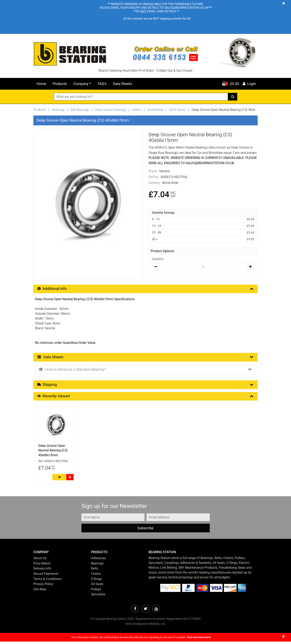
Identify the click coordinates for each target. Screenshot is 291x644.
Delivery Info (42, 571)
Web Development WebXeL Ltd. (145, 626)
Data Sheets (122, 84)
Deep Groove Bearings (111, 110)
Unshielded (156, 110)
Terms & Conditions (47, 581)
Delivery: (154, 183)
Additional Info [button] (146, 289)
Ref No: (154, 177)
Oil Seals (97, 586)
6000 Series (177, 110)
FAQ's (102, 84)
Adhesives (98, 561)
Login (249, 84)
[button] (59, 554)
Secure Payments (46, 576)
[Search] (233, 97)
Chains (96, 576)
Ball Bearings (80, 110)
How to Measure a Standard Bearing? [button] (146, 371)
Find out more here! (199, 640)
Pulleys (96, 592)
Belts (95, 571)
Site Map (40, 592)
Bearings (58, 110)
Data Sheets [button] (146, 358)
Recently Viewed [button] (146, 398)
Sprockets (98, 597)
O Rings (96, 581)
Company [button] (81, 84)
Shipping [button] (146, 386)
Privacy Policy (43, 586)
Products (60, 84)
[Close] (284, 3)
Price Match (42, 566)
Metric (137, 110)
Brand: (153, 171)
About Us (40, 561)
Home (41, 84)
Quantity (158, 259)
